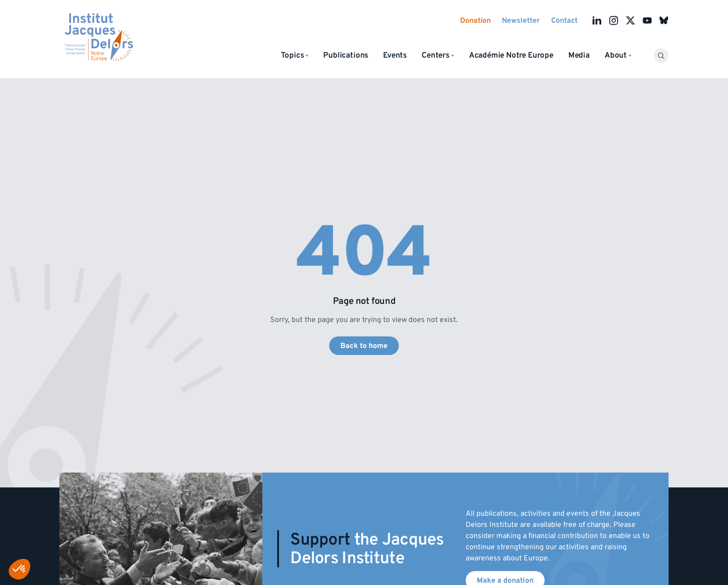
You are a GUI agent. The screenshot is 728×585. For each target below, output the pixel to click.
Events (395, 55)
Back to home (364, 346)
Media (579, 55)
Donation (475, 20)
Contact (564, 20)
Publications (346, 55)
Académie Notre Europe (511, 55)
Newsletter (521, 20)
